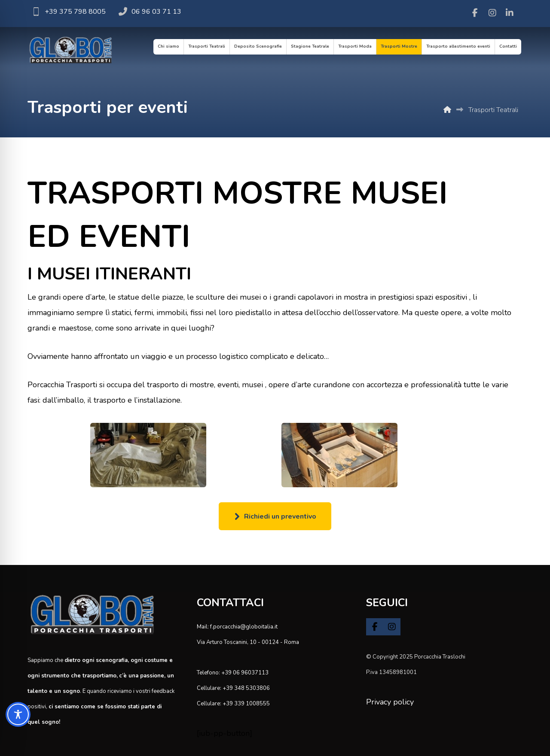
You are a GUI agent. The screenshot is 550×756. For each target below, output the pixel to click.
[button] (475, 13)
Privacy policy (390, 702)
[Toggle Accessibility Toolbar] (18, 714)
